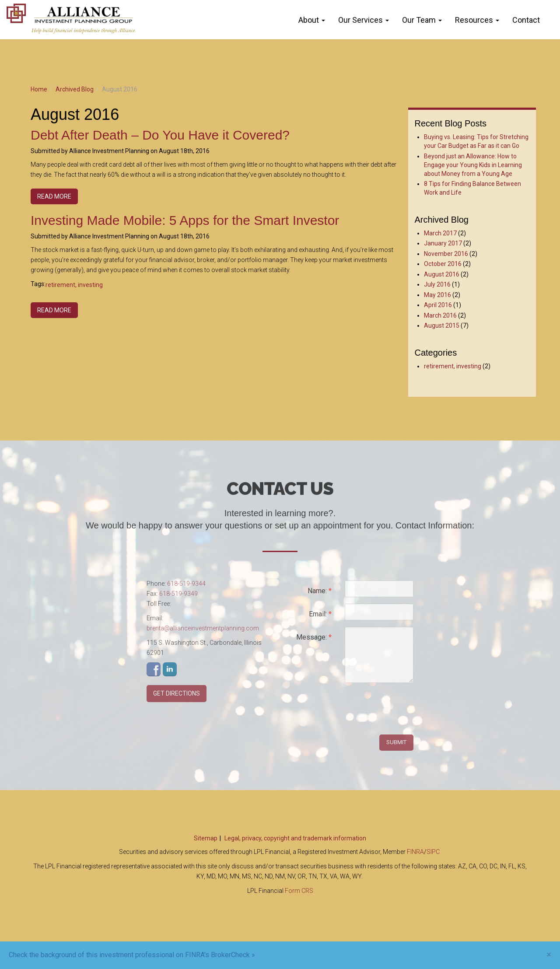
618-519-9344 (186, 587)
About (309, 20)
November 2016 (446, 254)
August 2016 (442, 274)
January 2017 (443, 243)
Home (39, 89)
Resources (474, 20)
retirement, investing (74, 285)
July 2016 (437, 284)
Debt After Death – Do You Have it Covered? (160, 135)
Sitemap (206, 838)
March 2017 (440, 233)
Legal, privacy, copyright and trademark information (295, 838)
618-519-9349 (178, 597)
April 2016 (438, 305)
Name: (320, 594)
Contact (526, 20)
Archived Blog (75, 89)
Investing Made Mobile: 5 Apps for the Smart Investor (185, 220)
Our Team (419, 20)
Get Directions (177, 696)
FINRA (415, 852)
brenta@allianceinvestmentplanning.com (203, 631)
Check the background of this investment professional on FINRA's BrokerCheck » (132, 955)
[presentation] (411, 710)
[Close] (549, 955)
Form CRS (299, 891)
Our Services (360, 20)
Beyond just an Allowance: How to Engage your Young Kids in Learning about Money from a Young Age (473, 165)
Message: (314, 640)
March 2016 (440, 315)
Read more (54, 196)
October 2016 (443, 264)
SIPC (433, 852)
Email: (320, 617)
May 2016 (437, 295)
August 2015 (442, 325)
